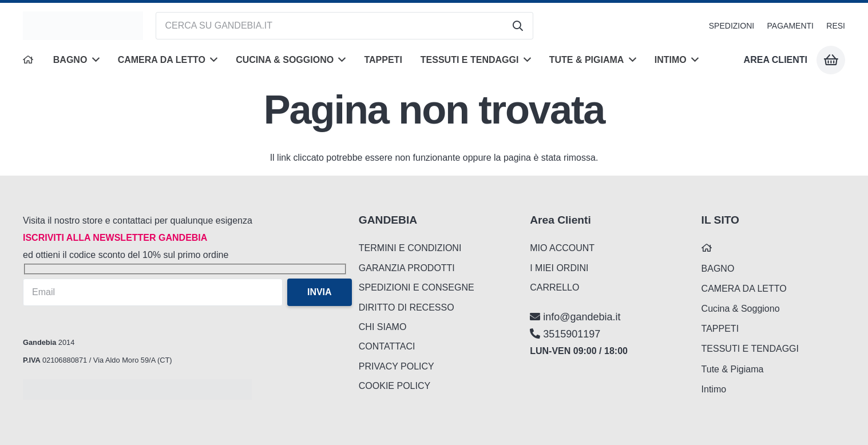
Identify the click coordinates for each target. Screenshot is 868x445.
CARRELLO (554, 287)
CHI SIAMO (383, 327)
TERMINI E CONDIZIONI (410, 248)
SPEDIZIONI (732, 26)
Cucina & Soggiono (741, 309)
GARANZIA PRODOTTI (407, 268)
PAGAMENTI (790, 26)
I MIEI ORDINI (559, 268)
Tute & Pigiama (733, 369)
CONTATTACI (387, 346)
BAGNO (718, 269)
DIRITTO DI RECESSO (407, 307)
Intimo (714, 389)
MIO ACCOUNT (562, 248)
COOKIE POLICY (395, 386)
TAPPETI (720, 329)
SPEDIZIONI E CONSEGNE (417, 287)
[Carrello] (831, 60)
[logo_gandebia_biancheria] (83, 26)
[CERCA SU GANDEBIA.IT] (344, 26)
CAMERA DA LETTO (744, 289)
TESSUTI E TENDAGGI (750, 349)
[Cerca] (518, 26)
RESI (836, 26)
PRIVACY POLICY (397, 366)
